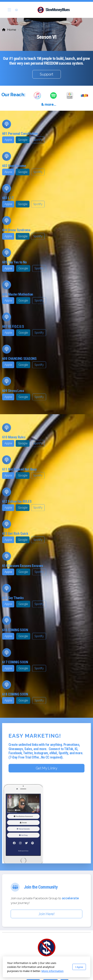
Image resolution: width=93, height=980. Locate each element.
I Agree (79, 967)
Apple (8, 140)
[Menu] (9, 10)
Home (12, 30)
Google (23, 140)
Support (46, 74)
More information (53, 971)
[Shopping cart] (16, 10)
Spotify (38, 140)
